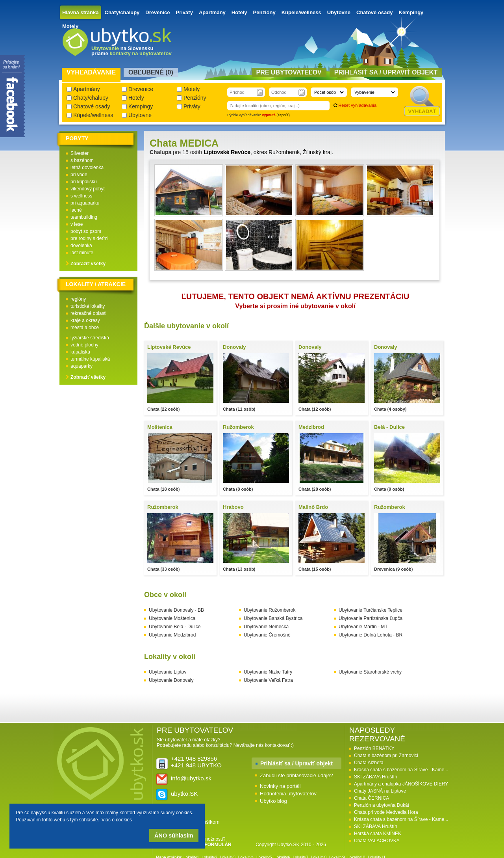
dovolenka (81, 246)
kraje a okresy (85, 320)
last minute (82, 253)
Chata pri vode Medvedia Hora (386, 812)
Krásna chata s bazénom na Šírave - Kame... (401, 770)
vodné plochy (84, 345)
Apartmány (212, 12)
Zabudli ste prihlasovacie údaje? (296, 775)
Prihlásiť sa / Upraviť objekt (296, 763)
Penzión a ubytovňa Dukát (382, 805)
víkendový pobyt (88, 189)
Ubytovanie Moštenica (172, 618)
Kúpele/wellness (301, 12)
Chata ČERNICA (372, 798)
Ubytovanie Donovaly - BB (176, 610)
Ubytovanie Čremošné (267, 635)
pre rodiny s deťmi (90, 238)
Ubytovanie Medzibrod (172, 635)
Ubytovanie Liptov (168, 672)
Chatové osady (374, 12)
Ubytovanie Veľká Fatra (268, 680)
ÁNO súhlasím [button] (174, 836)
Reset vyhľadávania (357, 105)
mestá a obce (85, 328)
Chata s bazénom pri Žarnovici (386, 756)
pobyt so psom (86, 231)
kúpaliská (80, 352)
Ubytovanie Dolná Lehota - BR (371, 635)
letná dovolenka (87, 168)
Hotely (239, 12)
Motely (70, 26)
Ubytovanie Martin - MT (363, 627)
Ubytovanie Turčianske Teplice (371, 610)
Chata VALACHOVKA (377, 841)
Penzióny (264, 12)
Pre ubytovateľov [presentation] (289, 72)
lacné (76, 210)
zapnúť (283, 115)
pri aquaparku (85, 203)
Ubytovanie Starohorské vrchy (370, 672)
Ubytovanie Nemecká (266, 627)
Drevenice (157, 12)
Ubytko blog (273, 801)
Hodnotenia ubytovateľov (288, 794)
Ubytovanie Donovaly (171, 680)
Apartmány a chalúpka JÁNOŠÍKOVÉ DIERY (401, 784)
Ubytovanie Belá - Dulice (175, 627)
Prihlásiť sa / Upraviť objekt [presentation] (386, 72)
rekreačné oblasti (88, 313)
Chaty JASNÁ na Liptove (380, 791)
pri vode (79, 175)
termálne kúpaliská (90, 359)
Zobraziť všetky (88, 264)
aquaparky (82, 366)
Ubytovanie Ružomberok (270, 610)
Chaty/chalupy (122, 12)
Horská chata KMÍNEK (378, 834)
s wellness (81, 196)
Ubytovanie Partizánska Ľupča (371, 618)
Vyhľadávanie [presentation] (91, 72)
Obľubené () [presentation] (151, 72)
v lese (77, 224)
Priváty (184, 12)
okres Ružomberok (277, 152)
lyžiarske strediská (90, 338)
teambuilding (84, 217)
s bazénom (82, 160)
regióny (78, 299)
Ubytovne (339, 12)
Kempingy (411, 12)
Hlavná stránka (81, 12)
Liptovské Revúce (227, 152)
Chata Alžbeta (369, 763)
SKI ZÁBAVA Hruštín (376, 777)
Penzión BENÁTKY (374, 748)
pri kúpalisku (84, 182)
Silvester (80, 153)
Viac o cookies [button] (117, 820)
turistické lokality (88, 306)
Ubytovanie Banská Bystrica (273, 618)
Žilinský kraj (317, 152)
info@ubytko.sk (191, 778)
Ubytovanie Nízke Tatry (268, 672)
